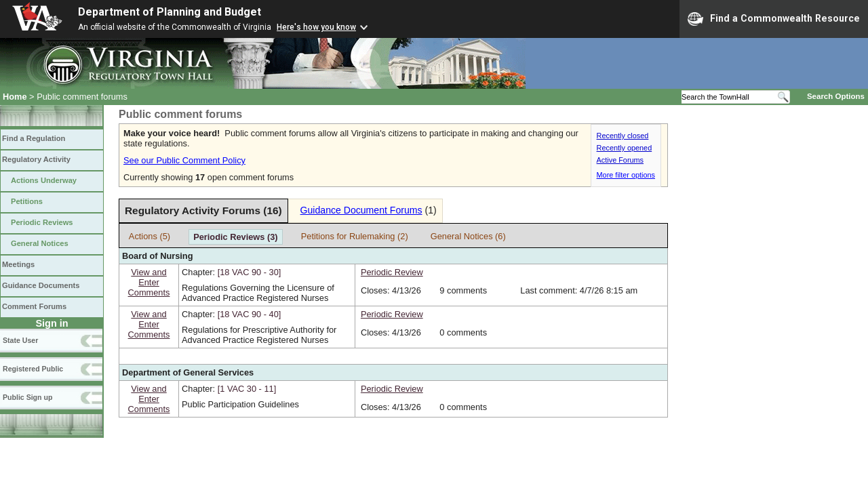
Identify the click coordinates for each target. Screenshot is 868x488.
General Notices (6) (468, 236)
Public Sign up (27, 397)
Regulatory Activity (36, 159)
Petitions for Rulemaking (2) (355, 236)
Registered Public (33, 369)
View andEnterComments (149, 282)
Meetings (18, 264)
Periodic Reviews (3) (235, 237)
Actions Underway (44, 180)
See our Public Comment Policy (184, 160)
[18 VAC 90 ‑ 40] (250, 314)
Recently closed (623, 136)
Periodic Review (392, 272)
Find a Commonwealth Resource (774, 19)
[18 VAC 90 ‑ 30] (250, 272)
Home (15, 97)
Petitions (27, 201)
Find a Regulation (34, 138)
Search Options (836, 96)
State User (20, 340)
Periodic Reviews (42, 222)
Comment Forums (34, 306)
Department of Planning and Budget (170, 12)
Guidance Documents (41, 285)
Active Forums (620, 160)
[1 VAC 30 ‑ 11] (247, 389)
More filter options (626, 175)
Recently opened (625, 148)
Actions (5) (150, 236)
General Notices (40, 243)
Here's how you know (316, 27)
